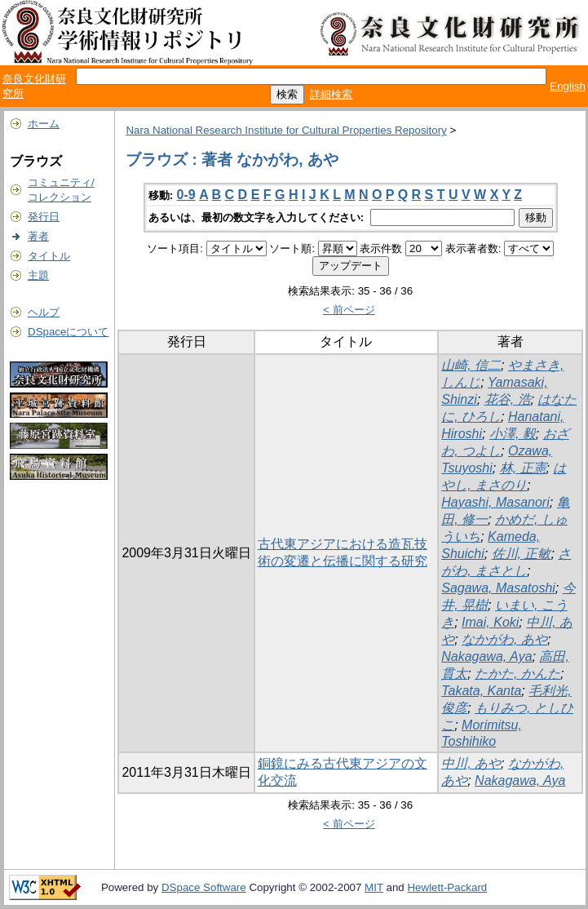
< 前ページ (349, 310)
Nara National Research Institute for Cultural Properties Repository (286, 130)
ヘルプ (44, 312)
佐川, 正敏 (522, 554)
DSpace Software (204, 887)
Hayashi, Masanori (495, 502)
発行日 (44, 217)
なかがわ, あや (504, 639)
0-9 (186, 195)
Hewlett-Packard (447, 887)
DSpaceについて (68, 332)
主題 (38, 275)
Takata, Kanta (481, 691)
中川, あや (471, 763)
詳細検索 (331, 94)
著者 (38, 236)
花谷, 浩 (508, 399)
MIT (374, 887)
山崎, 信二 (471, 365)
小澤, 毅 (513, 434)
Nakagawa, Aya (486, 656)
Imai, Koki (490, 622)
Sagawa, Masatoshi (498, 588)
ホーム (44, 124)
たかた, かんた (517, 674)
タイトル (49, 256)
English (568, 86)
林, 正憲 (523, 468)
